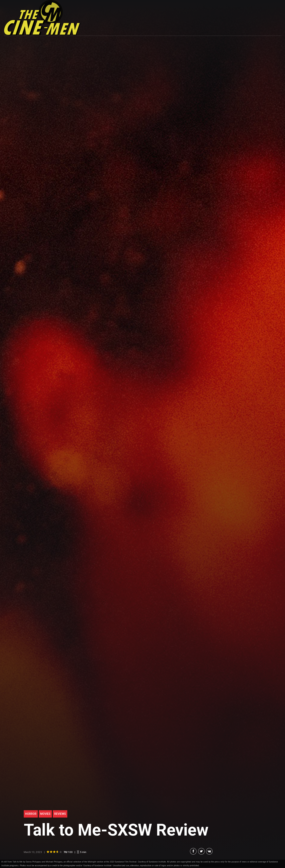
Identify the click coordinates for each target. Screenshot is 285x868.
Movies (45, 814)
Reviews (60, 814)
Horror (31, 814)
